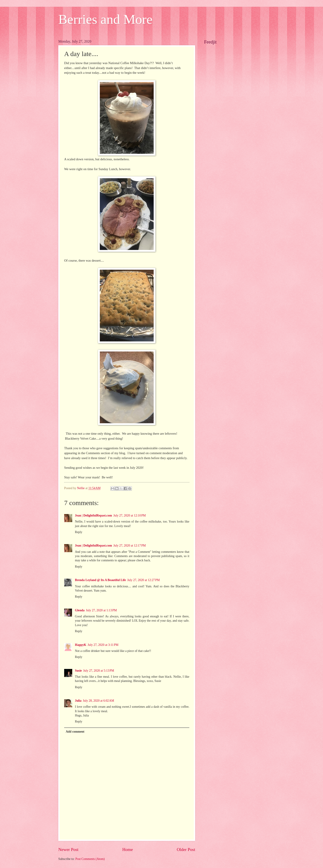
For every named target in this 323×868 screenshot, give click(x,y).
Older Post (186, 850)
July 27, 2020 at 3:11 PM (103, 645)
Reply (79, 532)
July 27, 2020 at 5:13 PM (99, 671)
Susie (78, 671)
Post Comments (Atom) (90, 859)
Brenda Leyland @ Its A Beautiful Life (100, 580)
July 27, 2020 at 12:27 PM (143, 580)
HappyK (81, 645)
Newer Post (68, 850)
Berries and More (105, 19)
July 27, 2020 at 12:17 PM (130, 546)
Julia (78, 701)
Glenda (80, 610)
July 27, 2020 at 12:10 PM (130, 515)
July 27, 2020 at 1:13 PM (101, 610)
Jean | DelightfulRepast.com (93, 515)
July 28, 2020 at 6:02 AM (98, 701)
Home (128, 850)
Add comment (75, 732)
